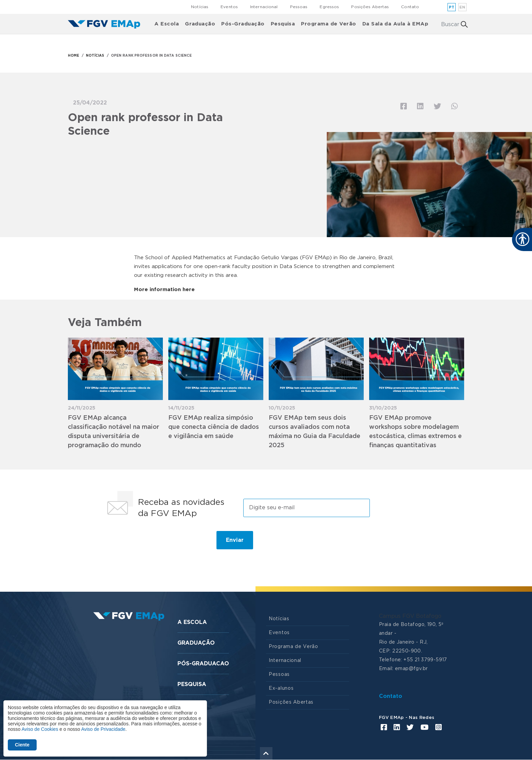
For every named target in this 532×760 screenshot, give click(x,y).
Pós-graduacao (203, 664)
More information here (164, 290)
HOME (73, 56)
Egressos (329, 7)
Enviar (235, 540)
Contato (410, 7)
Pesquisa (283, 24)
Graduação (200, 24)
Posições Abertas (370, 7)
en (462, 7)
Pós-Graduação (243, 24)
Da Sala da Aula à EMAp (395, 24)
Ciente (22, 745)
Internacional (264, 7)
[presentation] (155, 543)
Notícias (200, 7)
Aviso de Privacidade (103, 729)
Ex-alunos (281, 688)
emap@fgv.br (411, 669)
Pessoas (299, 7)
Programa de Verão (328, 24)
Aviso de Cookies (40, 729)
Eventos (229, 7)
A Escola (167, 24)
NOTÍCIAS (95, 56)
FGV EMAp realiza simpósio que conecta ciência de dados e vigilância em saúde (214, 427)
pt (452, 7)
